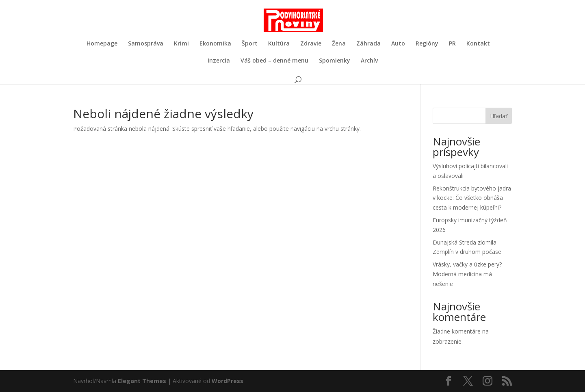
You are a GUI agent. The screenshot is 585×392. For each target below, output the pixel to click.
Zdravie (311, 44)
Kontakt (478, 44)
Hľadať (499, 116)
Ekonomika (215, 44)
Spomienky (335, 61)
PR (452, 44)
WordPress (227, 381)
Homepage (102, 44)
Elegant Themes (142, 381)
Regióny (427, 44)
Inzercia (219, 61)
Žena (339, 44)
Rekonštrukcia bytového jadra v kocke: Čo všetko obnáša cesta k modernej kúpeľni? (472, 198)
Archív (369, 61)
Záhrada (368, 44)
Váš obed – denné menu (274, 61)
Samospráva (146, 44)
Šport (250, 44)
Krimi (181, 44)
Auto (398, 44)
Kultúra (279, 44)
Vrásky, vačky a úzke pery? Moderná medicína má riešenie (467, 274)
